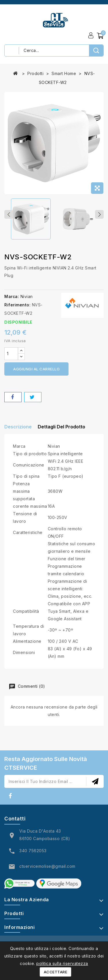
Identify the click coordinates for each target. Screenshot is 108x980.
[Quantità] (11, 354)
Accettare (56, 972)
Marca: (12, 296)
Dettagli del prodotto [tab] (61, 427)
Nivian (27, 296)
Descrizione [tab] (18, 427)
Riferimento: (17, 305)
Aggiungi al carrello (36, 369)
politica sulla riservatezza (62, 963)
